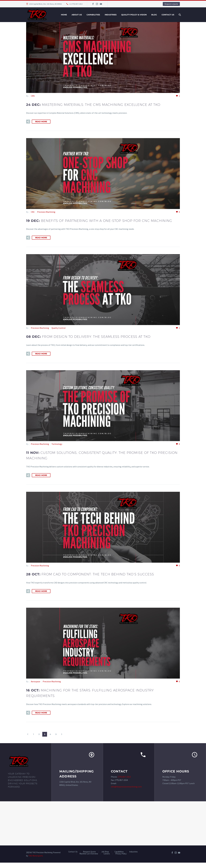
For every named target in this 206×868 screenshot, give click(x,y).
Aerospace (36, 687)
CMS (33, 96)
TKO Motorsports (36, 861)
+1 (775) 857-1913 (76, 4)
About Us (77, 15)
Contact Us (168, 15)
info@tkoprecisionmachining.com (126, 792)
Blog (154, 15)
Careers (107, 859)
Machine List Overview (89, 859)
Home (64, 15)
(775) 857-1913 (124, 782)
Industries (111, 15)
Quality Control (59, 333)
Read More (41, 122)
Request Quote (89, 857)
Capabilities (93, 15)
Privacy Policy (121, 859)
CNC (33, 212)
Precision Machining (46, 212)
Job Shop (105, 857)
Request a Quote (171, 4)
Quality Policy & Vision (134, 15)
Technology (57, 449)
